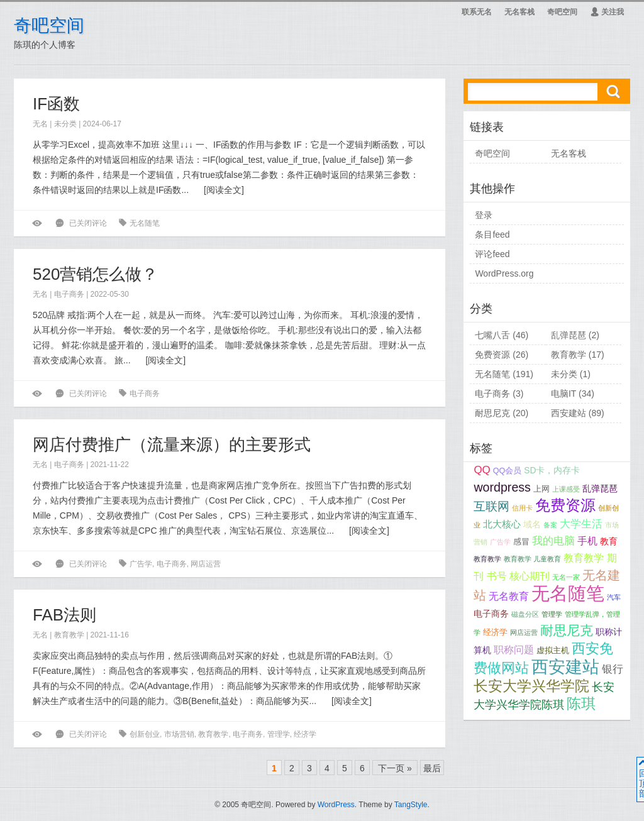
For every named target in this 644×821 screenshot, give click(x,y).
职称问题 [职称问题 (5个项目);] (514, 650)
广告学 (141, 564)
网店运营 (206, 564)
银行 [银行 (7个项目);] (613, 669)
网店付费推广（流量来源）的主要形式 (172, 444)
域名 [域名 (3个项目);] (532, 524)
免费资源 (492, 355)
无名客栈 (519, 12)
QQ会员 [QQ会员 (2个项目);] (508, 471)
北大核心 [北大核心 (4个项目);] (502, 524)
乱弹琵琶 (569, 335)
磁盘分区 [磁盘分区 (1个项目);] (525, 614)
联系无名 (477, 12)
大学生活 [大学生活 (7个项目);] (581, 524)
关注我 (607, 12)
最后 (432, 768)
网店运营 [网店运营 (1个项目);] (524, 632)
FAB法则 (64, 615)
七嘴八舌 (492, 335)
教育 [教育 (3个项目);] (609, 541)
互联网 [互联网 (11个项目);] (491, 506)
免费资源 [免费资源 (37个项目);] (565, 505)
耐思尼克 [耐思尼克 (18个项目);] (567, 630)
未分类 (65, 124)
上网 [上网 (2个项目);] (541, 489)
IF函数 (56, 104)
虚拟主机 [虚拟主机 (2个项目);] (553, 651)
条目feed (492, 234)
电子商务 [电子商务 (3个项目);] (491, 614)
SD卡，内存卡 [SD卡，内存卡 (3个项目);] (552, 470)
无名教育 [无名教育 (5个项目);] (509, 596)
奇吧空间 (49, 25)
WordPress (336, 805)
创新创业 (145, 734)
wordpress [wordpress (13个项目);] (502, 487)
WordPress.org (504, 273)
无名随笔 (145, 223)
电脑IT (563, 394)
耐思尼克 (492, 413)
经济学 (305, 734)
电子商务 (69, 294)
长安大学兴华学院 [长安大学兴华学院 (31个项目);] (531, 686)
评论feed (492, 254)
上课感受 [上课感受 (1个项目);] (566, 489)
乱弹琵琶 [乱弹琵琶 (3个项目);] (600, 488)
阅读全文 (224, 190)
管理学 (279, 734)
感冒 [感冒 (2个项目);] (521, 542)
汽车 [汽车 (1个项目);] (614, 597)
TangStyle (411, 805)
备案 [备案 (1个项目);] (550, 525)
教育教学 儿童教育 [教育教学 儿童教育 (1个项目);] (532, 559)
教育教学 (69, 635)
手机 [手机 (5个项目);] (587, 541)
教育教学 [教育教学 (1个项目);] (487, 559)
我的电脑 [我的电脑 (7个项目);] (553, 541)
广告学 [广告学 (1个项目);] (500, 542)
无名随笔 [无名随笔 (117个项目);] (568, 593)
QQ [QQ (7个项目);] (482, 470)
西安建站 (569, 413)
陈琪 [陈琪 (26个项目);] (581, 704)
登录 (484, 215)
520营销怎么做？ (95, 274)
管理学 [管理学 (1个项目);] (552, 614)
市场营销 (179, 734)
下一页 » (395, 768)
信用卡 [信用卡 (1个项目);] (522, 508)
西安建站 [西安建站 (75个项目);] (565, 667)
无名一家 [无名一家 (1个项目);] (566, 577)
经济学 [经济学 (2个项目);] (495, 632)
